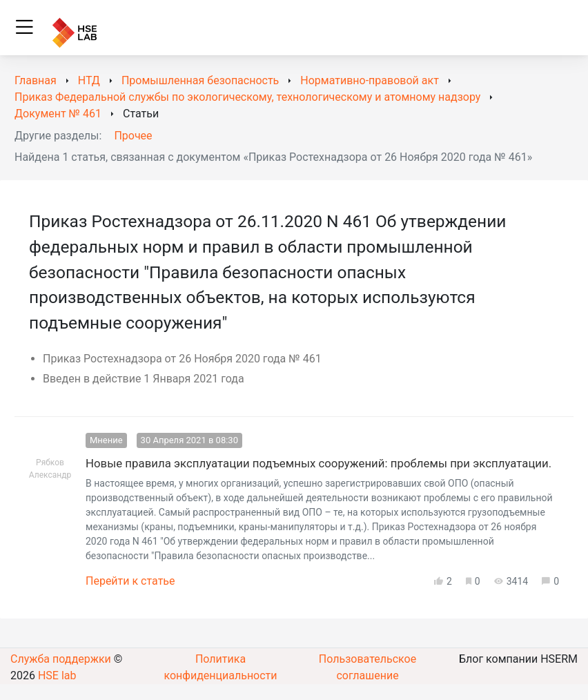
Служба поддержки (61, 659)
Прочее (133, 136)
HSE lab (57, 675)
